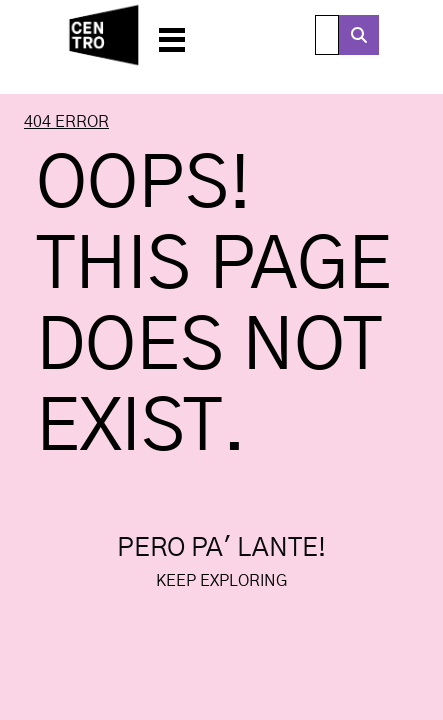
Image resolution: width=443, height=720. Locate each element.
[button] (171, 35)
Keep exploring (221, 581)
